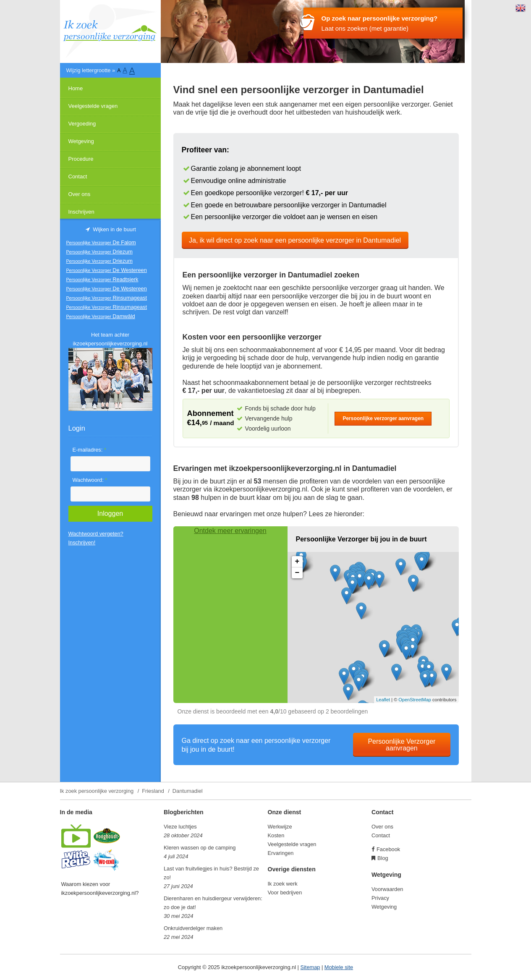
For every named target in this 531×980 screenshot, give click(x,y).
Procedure (81, 159)
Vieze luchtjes (180, 827)
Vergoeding (82, 124)
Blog (383, 858)
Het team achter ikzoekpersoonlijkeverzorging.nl (110, 339)
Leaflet (383, 700)
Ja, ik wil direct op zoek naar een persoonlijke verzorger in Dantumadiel (295, 240)
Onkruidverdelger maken (193, 928)
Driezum (99, 252)
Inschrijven (81, 212)
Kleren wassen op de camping (200, 848)
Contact (78, 176)
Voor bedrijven (285, 892)
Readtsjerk (102, 279)
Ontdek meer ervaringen (230, 531)
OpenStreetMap (415, 700)
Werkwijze (280, 827)
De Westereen (107, 270)
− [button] (297, 573)
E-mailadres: (89, 450)
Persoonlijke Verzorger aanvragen (402, 745)
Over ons (80, 194)
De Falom (101, 242)
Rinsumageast (107, 298)
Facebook (388, 849)
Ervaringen (281, 853)
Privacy (380, 898)
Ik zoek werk (283, 884)
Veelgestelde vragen (93, 106)
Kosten (276, 835)
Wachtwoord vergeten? (96, 534)
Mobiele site (339, 967)
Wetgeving (81, 141)
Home (76, 88)
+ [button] (297, 562)
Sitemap (310, 967)
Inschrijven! (82, 542)
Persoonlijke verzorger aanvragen (383, 418)
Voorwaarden (387, 889)
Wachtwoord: (90, 480)
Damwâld (101, 316)
